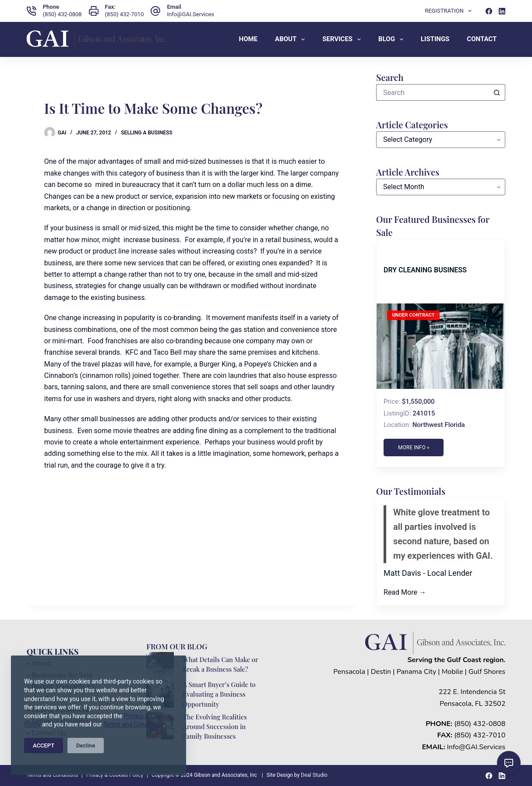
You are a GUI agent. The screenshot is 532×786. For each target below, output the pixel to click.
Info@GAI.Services (190, 14)
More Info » (414, 448)
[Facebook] (489, 11)
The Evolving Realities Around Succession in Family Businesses (215, 726)
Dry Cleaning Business (425, 270)
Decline (86, 745)
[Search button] (497, 92)
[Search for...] (432, 92)
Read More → (405, 592)
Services (343, 39)
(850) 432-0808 (62, 14)
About (292, 39)
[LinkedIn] (502, 11)
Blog (393, 39)
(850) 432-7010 (125, 14)
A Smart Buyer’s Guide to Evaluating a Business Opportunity (219, 694)
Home (248, 39)
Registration (450, 11)
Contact (482, 39)
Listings (435, 39)
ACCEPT (44, 745)
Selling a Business (146, 133)
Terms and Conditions (133, 724)
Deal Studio (314, 775)
